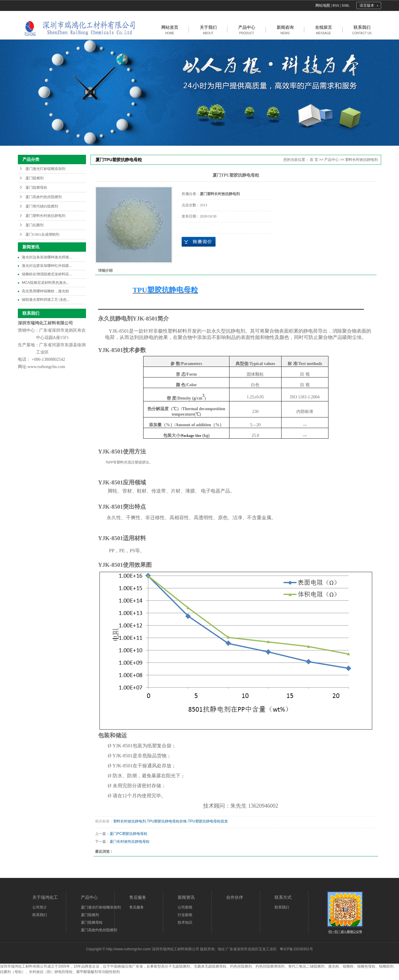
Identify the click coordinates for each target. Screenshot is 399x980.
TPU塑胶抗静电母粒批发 (208, 821)
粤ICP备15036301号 (296, 949)
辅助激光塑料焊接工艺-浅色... (46, 300)
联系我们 (362, 30)
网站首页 (170, 30)
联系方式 (283, 897)
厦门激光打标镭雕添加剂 (45, 169)
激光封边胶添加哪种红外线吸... (47, 266)
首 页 (314, 160)
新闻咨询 (285, 30)
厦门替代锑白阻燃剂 (42, 206)
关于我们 (208, 30)
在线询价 (199, 242)
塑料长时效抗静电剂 (361, 160)
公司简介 (40, 907)
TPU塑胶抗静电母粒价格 (167, 821)
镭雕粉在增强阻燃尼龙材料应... (47, 274)
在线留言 (324, 30)
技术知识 (185, 922)
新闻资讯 (186, 897)
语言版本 (367, 5)
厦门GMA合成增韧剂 (42, 234)
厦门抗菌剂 (35, 225)
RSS (336, 5)
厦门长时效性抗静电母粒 (130, 842)
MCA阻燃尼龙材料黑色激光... (46, 283)
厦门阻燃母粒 (36, 188)
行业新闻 (185, 915)
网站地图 (323, 5)
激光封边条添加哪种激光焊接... (47, 257)
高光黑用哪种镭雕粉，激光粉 (45, 291)
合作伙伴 (235, 897)
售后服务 (138, 897)
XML (346, 5)
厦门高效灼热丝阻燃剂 (44, 197)
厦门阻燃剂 (35, 178)
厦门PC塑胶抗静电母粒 (129, 834)
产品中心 (247, 30)
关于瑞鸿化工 (45, 897)
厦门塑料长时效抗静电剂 (45, 216)
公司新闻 (185, 907)
